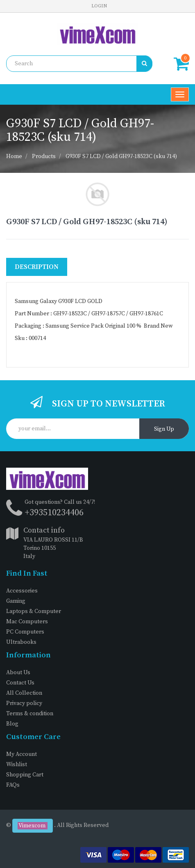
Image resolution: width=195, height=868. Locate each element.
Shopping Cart (25, 775)
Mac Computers (27, 622)
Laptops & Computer (34, 611)
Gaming (16, 601)
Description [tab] (37, 267)
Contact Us (20, 683)
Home (14, 156)
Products (44, 156)
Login (99, 6)
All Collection (24, 693)
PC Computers (25, 632)
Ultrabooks (21, 642)
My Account (22, 754)
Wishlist (17, 765)
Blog (12, 724)
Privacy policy (24, 703)
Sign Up (164, 429)
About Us (18, 673)
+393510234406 (54, 513)
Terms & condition (30, 714)
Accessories (22, 591)
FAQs (13, 785)
